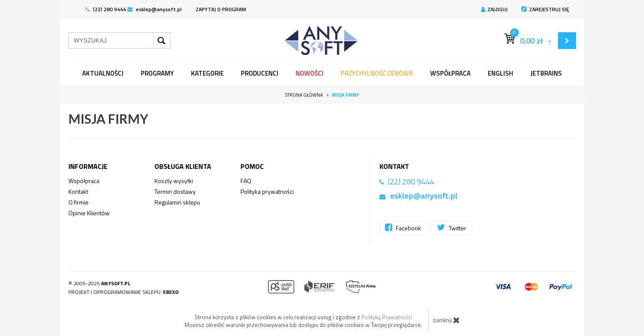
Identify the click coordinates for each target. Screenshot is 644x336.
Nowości (310, 73)
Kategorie (207, 73)
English (501, 73)
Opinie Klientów (89, 213)
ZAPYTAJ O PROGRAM (221, 9)
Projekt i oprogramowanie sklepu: (123, 292)
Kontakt (78, 191)
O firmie (79, 202)
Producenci (260, 73)
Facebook (404, 228)
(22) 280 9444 (106, 9)
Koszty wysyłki (174, 181)
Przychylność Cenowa (377, 73)
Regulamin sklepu (177, 202)
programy (157, 73)
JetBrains (546, 73)
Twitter (452, 228)
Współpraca (450, 73)
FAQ (246, 181)
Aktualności (103, 73)
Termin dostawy (175, 191)
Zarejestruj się (545, 9)
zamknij (446, 320)
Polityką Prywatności (387, 317)
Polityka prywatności (267, 191)
